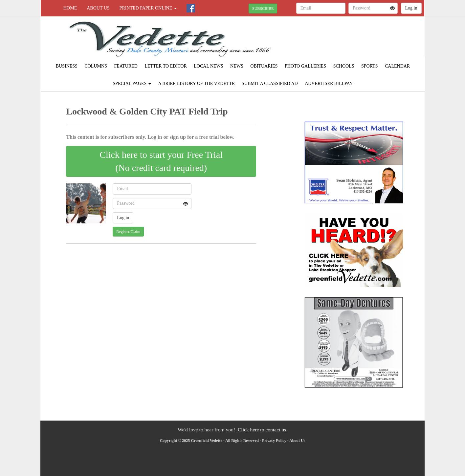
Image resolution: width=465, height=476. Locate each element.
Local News (208, 66)
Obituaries (264, 66)
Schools (344, 66)
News (237, 66)
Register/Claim (128, 232)
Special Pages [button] (132, 83)
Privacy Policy (274, 441)
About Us (98, 8)
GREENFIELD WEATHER (364, 39)
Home (70, 8)
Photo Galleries (305, 66)
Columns (96, 66)
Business (67, 66)
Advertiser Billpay (329, 83)
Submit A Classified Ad (270, 83)
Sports (370, 66)
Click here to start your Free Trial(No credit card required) (161, 161)
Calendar (397, 66)
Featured (126, 66)
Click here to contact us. (263, 430)
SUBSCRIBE (263, 9)
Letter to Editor (166, 66)
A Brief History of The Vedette (196, 83)
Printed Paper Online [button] (148, 8)
